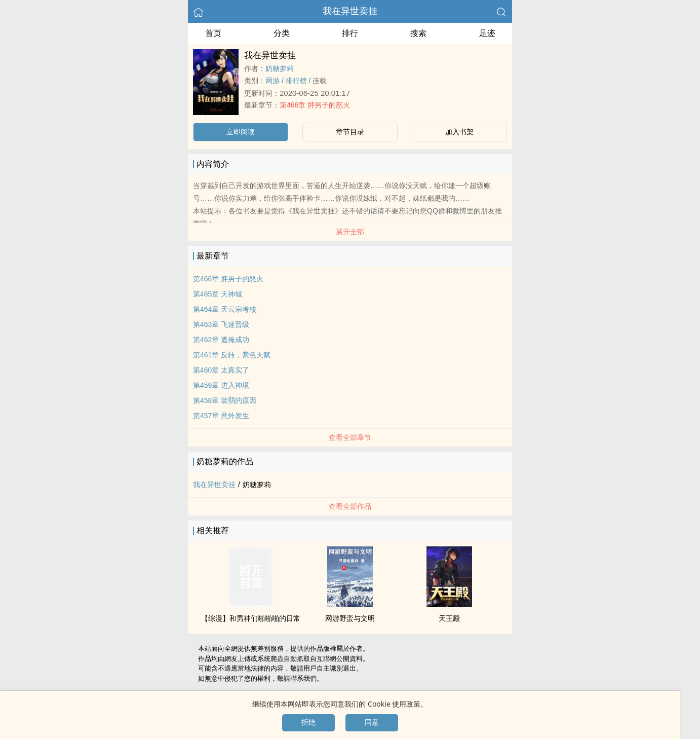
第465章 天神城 (218, 294)
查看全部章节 (350, 437)
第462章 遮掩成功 (221, 340)
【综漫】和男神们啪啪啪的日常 (251, 618)
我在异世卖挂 (350, 11)
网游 (273, 81)
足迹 (487, 33)
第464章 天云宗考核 (225, 309)
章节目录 (350, 132)
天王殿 (449, 618)
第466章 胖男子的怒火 (315, 105)
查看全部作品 (350, 506)
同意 (372, 722)
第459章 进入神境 (221, 385)
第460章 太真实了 (221, 370)
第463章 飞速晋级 (221, 324)
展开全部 (350, 232)
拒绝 (308, 722)
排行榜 (296, 81)
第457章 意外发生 (221, 416)
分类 (282, 33)
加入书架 (459, 132)
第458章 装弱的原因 (225, 400)
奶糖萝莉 (280, 68)
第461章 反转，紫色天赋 (232, 355)
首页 (213, 33)
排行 (350, 33)
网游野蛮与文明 (350, 618)
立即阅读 (241, 132)
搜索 (418, 33)
